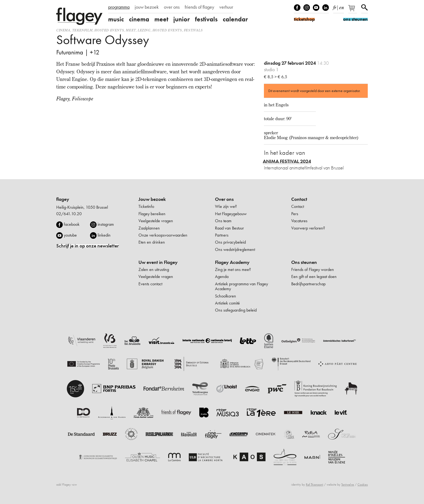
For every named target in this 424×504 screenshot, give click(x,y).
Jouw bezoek (152, 199)
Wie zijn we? (226, 206)
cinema (139, 19)
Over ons (224, 199)
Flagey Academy (232, 262)
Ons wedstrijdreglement (235, 249)
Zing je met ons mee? (233, 269)
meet (161, 19)
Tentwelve (348, 485)
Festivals (193, 30)
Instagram (307, 8)
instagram (106, 224)
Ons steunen (304, 262)
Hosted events (109, 30)
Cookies (363, 485)
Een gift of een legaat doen (314, 276)
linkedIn (326, 8)
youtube (70, 235)
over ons (172, 7)
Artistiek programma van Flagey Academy (241, 286)
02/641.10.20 (69, 214)
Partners (222, 235)
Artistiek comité (227, 303)
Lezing (144, 30)
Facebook (297, 8)
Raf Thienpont (314, 485)
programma (119, 7)
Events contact (150, 284)
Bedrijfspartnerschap (308, 284)
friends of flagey (199, 7)
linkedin (104, 235)
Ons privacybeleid (230, 242)
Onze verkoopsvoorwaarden (163, 235)
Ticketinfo (146, 206)
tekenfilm (82, 30)
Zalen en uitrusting (154, 269)
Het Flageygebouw (231, 214)
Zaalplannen (149, 228)
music (116, 19)
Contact (299, 199)
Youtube (316, 8)
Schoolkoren (226, 296)
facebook (72, 224)
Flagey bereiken (152, 214)
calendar (235, 19)
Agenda (222, 276)
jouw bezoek (147, 7)
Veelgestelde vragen (156, 221)
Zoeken (365, 8)
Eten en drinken (152, 242)
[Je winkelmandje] (353, 10)
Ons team (223, 221)
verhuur (226, 7)
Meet (131, 30)
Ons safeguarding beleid (236, 310)
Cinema (63, 30)
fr (335, 6)
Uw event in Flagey (158, 262)
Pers (295, 214)
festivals (206, 19)
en (342, 6)
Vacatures (299, 221)
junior (182, 19)
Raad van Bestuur (229, 228)
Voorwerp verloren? (308, 228)
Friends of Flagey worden (313, 269)
